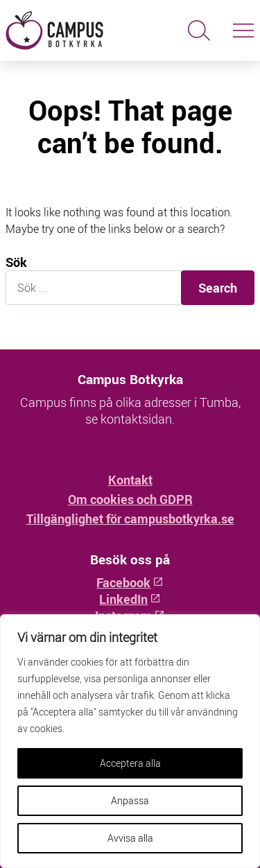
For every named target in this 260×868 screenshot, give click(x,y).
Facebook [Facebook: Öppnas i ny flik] (130, 582)
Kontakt (130, 480)
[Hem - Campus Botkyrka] (65, 31)
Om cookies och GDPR (130, 499)
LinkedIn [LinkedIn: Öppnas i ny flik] (130, 599)
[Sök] (199, 31)
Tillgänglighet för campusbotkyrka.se (130, 519)
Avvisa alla (130, 838)
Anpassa (130, 800)
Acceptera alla (130, 763)
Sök (16, 262)
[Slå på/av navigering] (243, 31)
